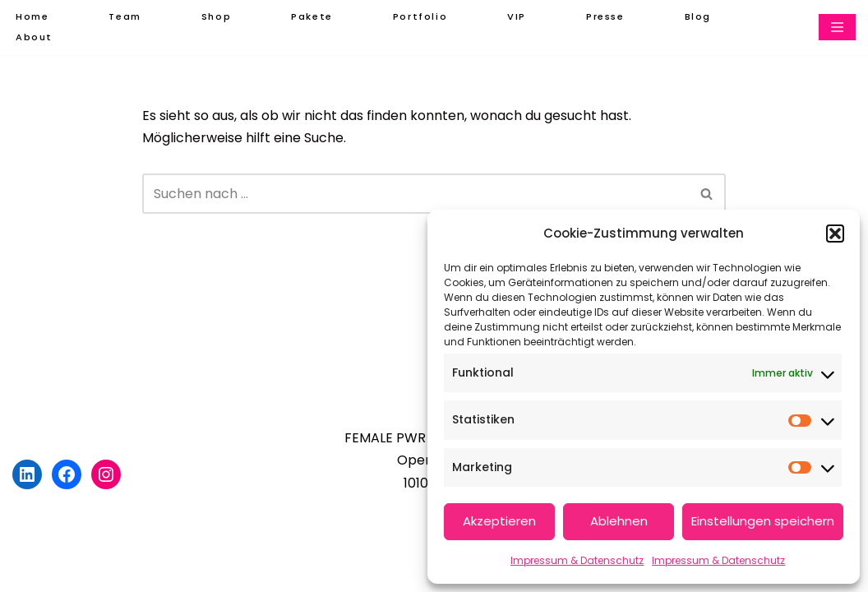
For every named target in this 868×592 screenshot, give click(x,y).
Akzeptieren (499, 521)
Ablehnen (619, 521)
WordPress (195, 571)
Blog (698, 16)
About (34, 37)
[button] (835, 234)
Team (125, 16)
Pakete (312, 16)
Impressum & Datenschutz (577, 560)
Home (32, 16)
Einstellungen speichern (763, 521)
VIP (517, 16)
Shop (216, 16)
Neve (29, 571)
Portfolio (420, 16)
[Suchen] (415, 194)
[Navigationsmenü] (837, 27)
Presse (605, 16)
